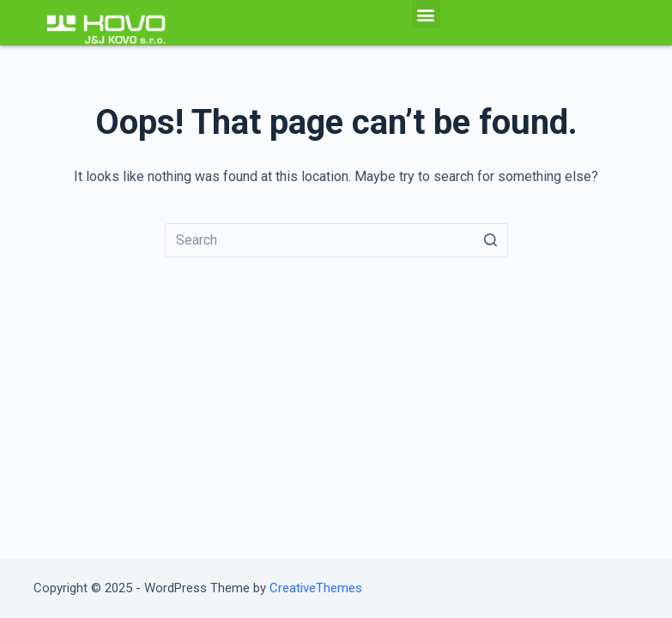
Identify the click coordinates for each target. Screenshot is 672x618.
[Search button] (491, 240)
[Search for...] (336, 240)
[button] (426, 14)
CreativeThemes (316, 588)
